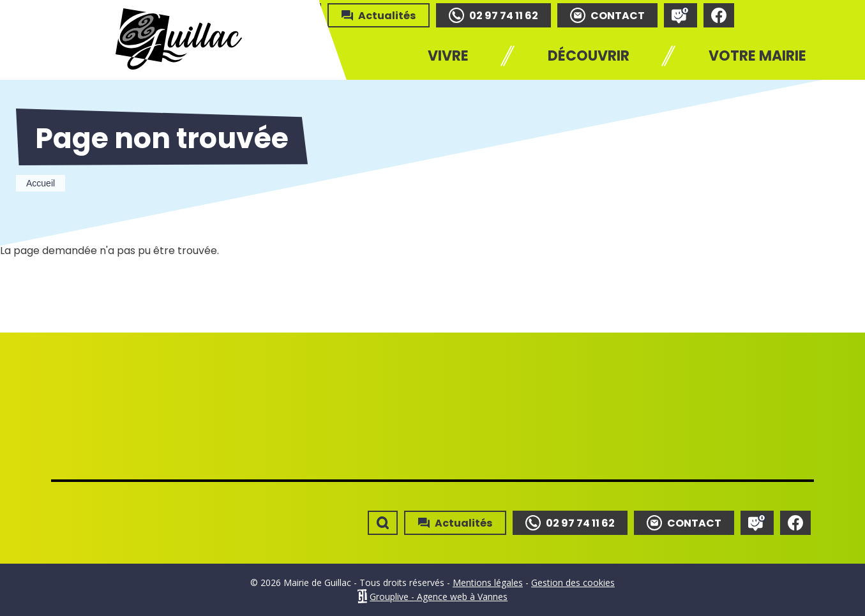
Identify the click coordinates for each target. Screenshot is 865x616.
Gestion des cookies (573, 582)
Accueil (41, 183)
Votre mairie (757, 56)
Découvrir (589, 56)
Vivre (448, 56)
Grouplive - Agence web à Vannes (439, 597)
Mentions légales (488, 582)
